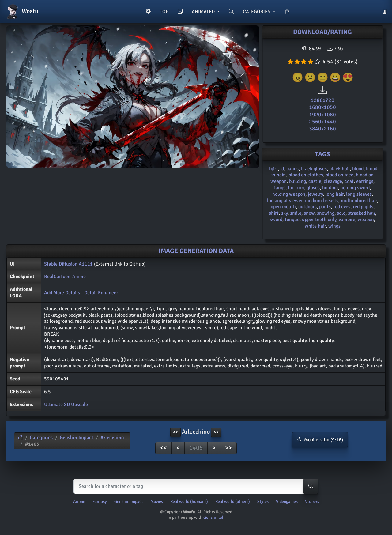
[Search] (195, 486)
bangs (292, 169)
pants (325, 207)
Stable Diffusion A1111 (68, 264)
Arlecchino (112, 438)
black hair (339, 169)
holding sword (355, 188)
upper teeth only (319, 220)
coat (349, 181)
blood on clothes (306, 175)
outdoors (307, 207)
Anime (79, 501)
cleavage (333, 181)
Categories (41, 438)
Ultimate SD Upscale (66, 405)
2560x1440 (322, 122)
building (298, 181)
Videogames (287, 501)
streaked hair (362, 213)
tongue (292, 220)
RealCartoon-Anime (65, 277)
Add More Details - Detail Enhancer (81, 293)
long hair (334, 194)
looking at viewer (285, 201)
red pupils (363, 207)
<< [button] (175, 432)
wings (334, 226)
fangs (280, 188)
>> (228, 448)
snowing (326, 213)
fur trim (296, 188)
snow (309, 213)
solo (341, 213)
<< (164, 448)
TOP (164, 12)
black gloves (314, 169)
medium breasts (322, 201)
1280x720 (322, 100)
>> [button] (216, 432)
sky (284, 213)
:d (282, 169)
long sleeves (359, 194)
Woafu (22, 12)
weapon (366, 220)
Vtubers (312, 501)
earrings (365, 181)
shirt (274, 213)
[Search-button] (311, 486)
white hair (315, 226)
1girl (273, 169)
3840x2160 (322, 129)
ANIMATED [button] (204, 12)
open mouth (283, 207)
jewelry (315, 194)
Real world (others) (233, 501)
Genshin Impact (77, 438)
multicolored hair (359, 201)
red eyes (342, 207)
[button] (320, 440)
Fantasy (100, 501)
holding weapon (289, 194)
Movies (157, 501)
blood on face (339, 175)
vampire (347, 220)
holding (330, 188)
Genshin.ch (214, 517)
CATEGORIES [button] (257, 12)
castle (315, 181)
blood (358, 169)
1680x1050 (322, 107)
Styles (263, 501)
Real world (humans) (189, 501)
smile (296, 213)
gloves (313, 188)
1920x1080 (322, 115)
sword (276, 220)
